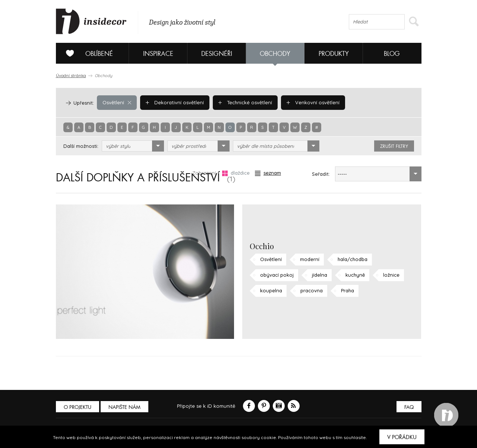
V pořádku (402, 437)
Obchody (275, 54)
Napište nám (124, 407)
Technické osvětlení (245, 102)
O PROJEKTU (78, 407)
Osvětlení (117, 102)
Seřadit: (321, 174)
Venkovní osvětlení (313, 102)
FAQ (409, 407)
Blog (392, 54)
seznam (268, 173)
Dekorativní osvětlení (175, 102)
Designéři (217, 54)
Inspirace (158, 54)
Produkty (334, 54)
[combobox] (133, 146)
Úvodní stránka (71, 76)
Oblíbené (87, 53)
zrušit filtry (394, 146)
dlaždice (236, 173)
